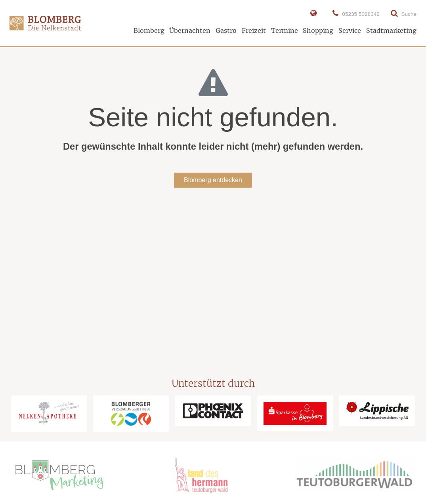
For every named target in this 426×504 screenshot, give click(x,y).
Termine (285, 30)
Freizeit (254, 30)
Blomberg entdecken (213, 180)
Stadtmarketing (391, 30)
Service (350, 30)
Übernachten (190, 30)
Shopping (318, 30)
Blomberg (149, 30)
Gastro (226, 30)
